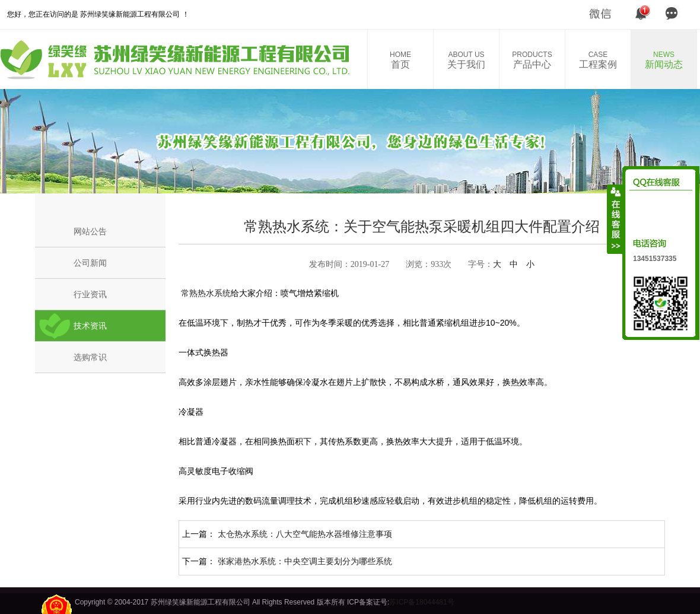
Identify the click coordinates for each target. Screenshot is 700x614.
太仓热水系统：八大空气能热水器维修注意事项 (305, 534)
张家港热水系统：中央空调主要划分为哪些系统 (305, 561)
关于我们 (466, 60)
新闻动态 (664, 60)
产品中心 (532, 60)
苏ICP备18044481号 (421, 602)
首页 (400, 60)
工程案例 (598, 60)
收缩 (615, 219)
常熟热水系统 (205, 293)
